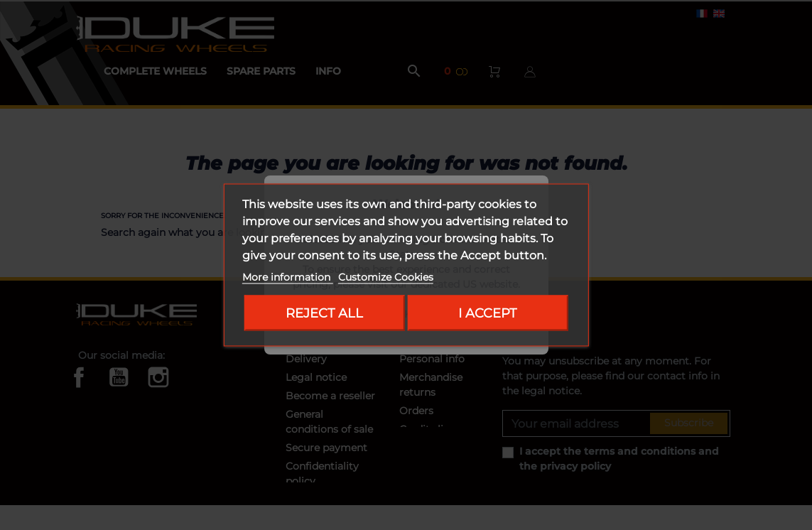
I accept (487, 313)
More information (288, 277)
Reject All (324, 313)
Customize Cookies (386, 277)
